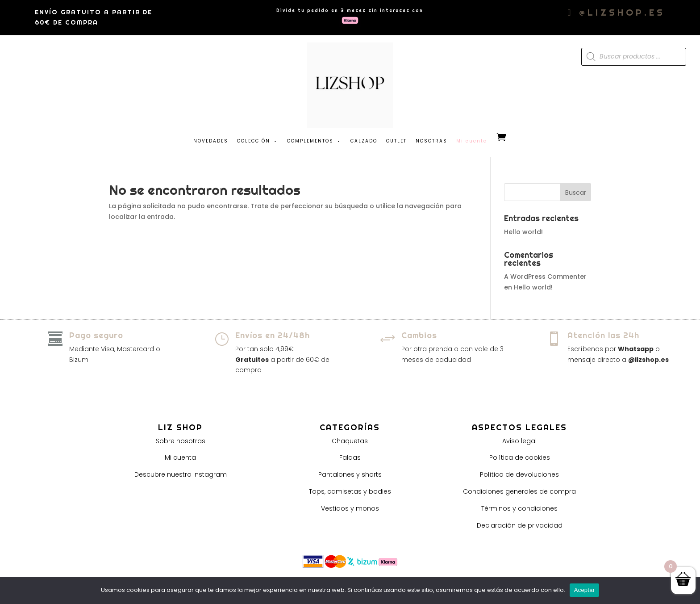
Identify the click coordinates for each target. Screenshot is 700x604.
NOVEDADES (211, 141)
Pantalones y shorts (350, 474)
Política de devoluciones (519, 474)
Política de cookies (520, 457)
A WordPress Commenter (545, 277)
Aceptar (585, 590)
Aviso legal (519, 441)
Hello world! (523, 232)
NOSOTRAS (431, 141)
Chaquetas (350, 441)
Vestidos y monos (350, 508)
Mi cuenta (180, 457)
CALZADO (364, 141)
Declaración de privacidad (520, 525)
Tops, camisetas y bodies (350, 491)
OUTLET (396, 141)
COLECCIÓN (258, 139)
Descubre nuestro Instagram (181, 474)
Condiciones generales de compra (519, 491)
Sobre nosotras (181, 441)
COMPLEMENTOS (314, 139)
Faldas (350, 457)
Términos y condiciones (519, 508)
